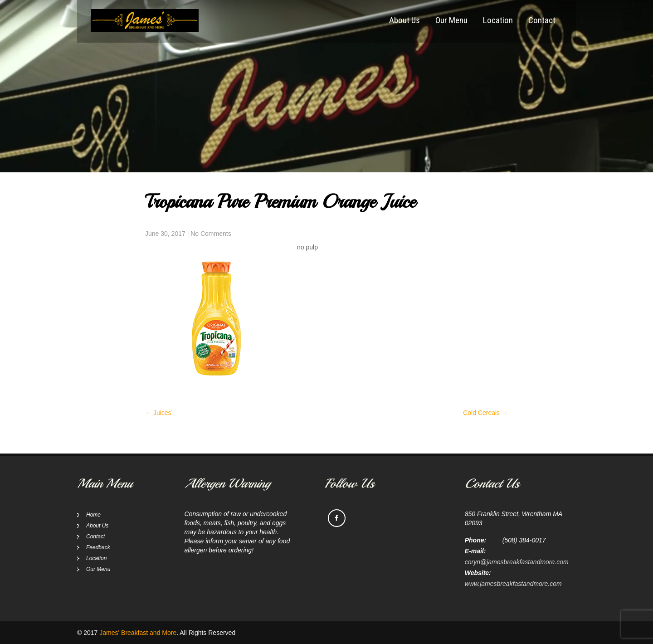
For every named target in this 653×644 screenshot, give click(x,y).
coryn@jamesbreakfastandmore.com (517, 562)
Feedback (98, 547)
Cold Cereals (485, 413)
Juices (158, 413)
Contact (542, 20)
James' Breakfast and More (138, 633)
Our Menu (451, 20)
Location (498, 20)
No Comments (211, 234)
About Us (404, 20)
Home (93, 515)
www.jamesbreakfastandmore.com (513, 584)
